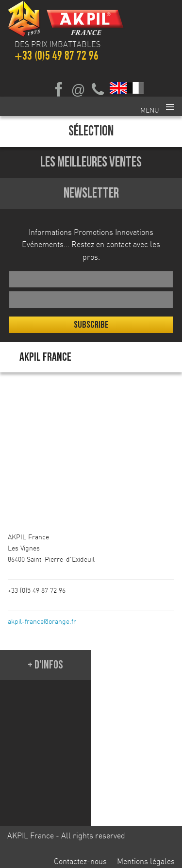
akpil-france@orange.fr (42, 621)
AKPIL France (45, 357)
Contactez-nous (80, 861)
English (119, 88)
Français (136, 88)
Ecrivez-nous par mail (78, 90)
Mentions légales (146, 861)
